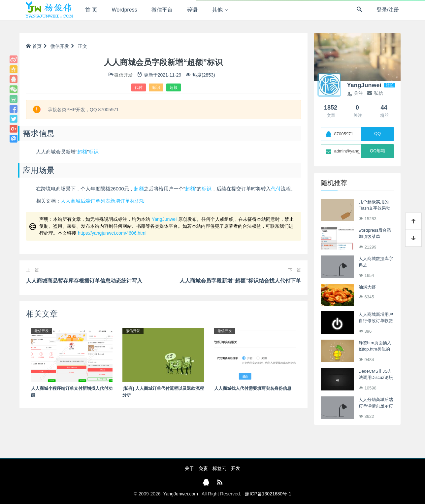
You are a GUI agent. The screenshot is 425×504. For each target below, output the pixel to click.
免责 (203, 468)
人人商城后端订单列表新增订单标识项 (103, 201)
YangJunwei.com (180, 494)
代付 (139, 87)
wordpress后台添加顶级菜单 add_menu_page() (376, 237)
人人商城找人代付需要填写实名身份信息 (253, 388)
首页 (34, 46)
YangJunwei (164, 219)
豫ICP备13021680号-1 (268, 494)
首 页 (91, 10)
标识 (156, 87)
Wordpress (125, 10)
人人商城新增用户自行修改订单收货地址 (376, 321)
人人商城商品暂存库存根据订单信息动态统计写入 (84, 281)
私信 (375, 93)
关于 (189, 468)
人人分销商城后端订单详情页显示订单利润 (376, 406)
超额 (174, 87)
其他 (217, 10)
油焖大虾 (367, 287)
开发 (236, 468)
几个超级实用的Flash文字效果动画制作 (375, 208)
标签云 (219, 468)
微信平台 (162, 10)
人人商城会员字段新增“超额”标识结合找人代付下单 (240, 281)
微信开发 (60, 46)
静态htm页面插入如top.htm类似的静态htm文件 (375, 349)
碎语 (192, 10)
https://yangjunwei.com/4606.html (112, 233)
